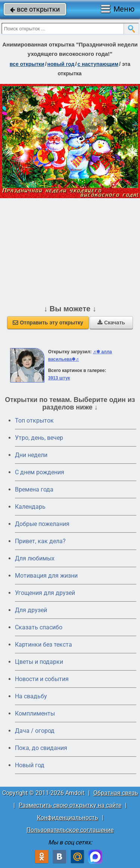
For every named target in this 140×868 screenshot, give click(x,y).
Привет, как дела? (40, 541)
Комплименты (35, 713)
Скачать (111, 323)
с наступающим (98, 64)
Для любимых (35, 558)
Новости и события (42, 679)
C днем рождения (40, 472)
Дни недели (31, 455)
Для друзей (31, 610)
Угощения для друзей (45, 593)
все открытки (35, 9)
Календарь (30, 507)
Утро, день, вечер (39, 438)
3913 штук (59, 378)
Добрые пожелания (42, 524)
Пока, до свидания (41, 748)
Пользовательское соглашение (70, 830)
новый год (61, 64)
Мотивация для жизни (46, 576)
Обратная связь (116, 793)
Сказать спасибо (39, 627)
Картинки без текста (43, 645)
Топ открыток (34, 421)
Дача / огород (35, 731)
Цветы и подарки (39, 662)
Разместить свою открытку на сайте (70, 805)
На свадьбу (31, 696)
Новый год (30, 765)
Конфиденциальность (68, 818)
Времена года (34, 489)
